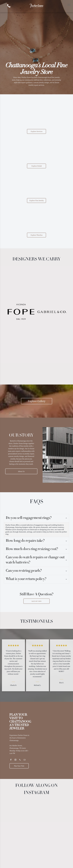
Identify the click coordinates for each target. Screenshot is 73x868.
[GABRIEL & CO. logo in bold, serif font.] (52, 312)
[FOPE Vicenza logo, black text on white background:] (21, 312)
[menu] (69, 5)
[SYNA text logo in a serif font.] (21, 330)
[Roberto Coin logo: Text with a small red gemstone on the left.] (52, 349)
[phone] (9, 6)
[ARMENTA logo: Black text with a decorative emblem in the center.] (21, 275)
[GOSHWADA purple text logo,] (21, 349)
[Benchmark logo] (21, 293)
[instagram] (15, 745)
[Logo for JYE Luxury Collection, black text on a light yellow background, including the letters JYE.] (52, 275)
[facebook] (11, 745)
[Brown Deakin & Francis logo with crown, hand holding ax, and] (52, 293)
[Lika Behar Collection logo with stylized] (52, 330)
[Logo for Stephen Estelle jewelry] (21, 367)
